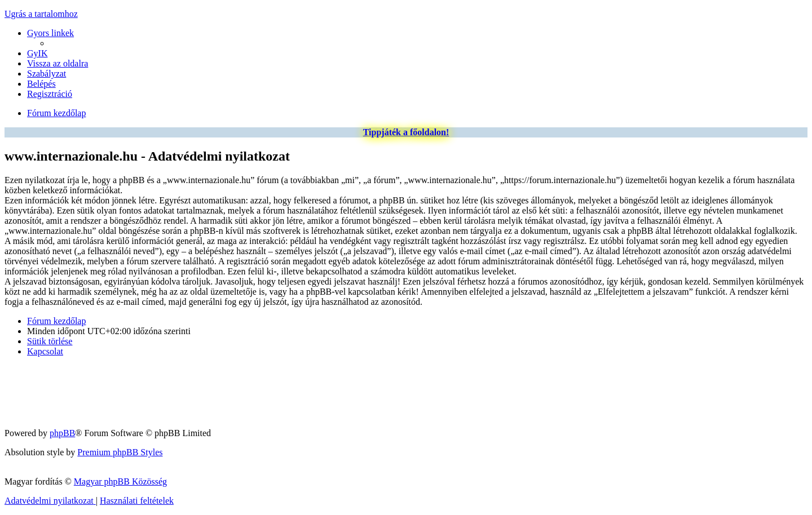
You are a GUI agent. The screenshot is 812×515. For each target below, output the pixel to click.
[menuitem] (37, 53)
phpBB (62, 433)
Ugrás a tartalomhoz (41, 14)
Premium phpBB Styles (120, 452)
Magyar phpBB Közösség (120, 481)
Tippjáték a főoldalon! (406, 132)
